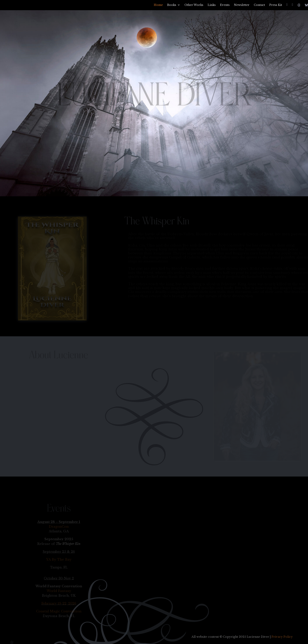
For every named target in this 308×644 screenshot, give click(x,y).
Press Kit (276, 5)
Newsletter (242, 5)
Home (158, 5)
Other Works (194, 5)
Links (212, 5)
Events (225, 5)
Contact (259, 5)
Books (172, 5)
